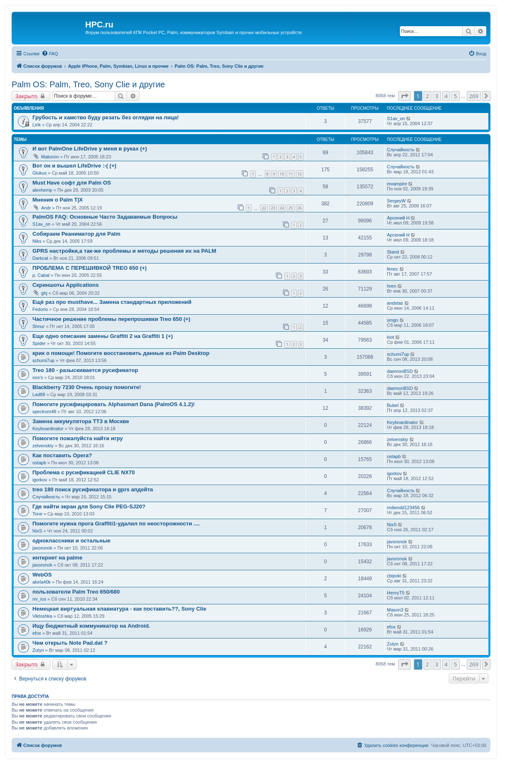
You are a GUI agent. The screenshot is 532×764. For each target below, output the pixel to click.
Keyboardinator (48, 429)
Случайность (401, 150)
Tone (37, 514)
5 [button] (455, 96)
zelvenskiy (43, 446)
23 (273, 208)
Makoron (50, 157)
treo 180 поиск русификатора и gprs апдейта (93, 489)
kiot (390, 337)
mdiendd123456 (403, 508)
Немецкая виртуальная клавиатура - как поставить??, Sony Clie (119, 609)
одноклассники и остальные (71, 541)
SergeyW (396, 201)
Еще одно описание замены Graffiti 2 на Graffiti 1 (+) (103, 336)
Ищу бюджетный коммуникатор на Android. (91, 626)
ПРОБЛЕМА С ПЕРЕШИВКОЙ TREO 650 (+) (90, 268)
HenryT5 (396, 593)
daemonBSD (400, 371)
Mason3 (395, 610)
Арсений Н (398, 218)
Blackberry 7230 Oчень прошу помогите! (87, 387)
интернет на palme (57, 558)
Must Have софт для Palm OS (72, 183)
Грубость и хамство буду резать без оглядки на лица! (106, 117)
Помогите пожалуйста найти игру (78, 438)
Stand (393, 252)
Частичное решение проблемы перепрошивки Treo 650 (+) (111, 319)
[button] (404, 96)
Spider (39, 343)
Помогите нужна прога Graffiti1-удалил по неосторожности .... (116, 524)
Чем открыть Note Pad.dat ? (70, 643)
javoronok (42, 548)
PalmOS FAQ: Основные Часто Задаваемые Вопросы (105, 217)
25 (291, 208)
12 (300, 174)
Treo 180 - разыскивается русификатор (85, 370)
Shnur (38, 326)
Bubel (393, 405)
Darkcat (40, 258)
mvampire (397, 184)
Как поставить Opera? (62, 455)
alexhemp (42, 190)
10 (282, 174)
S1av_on (396, 118)
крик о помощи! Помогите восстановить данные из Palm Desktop (121, 353)
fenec (393, 269)
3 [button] (437, 96)
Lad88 (39, 394)
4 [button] (446, 96)
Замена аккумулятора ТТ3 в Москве (81, 421)
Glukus (39, 173)
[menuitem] (50, 54)
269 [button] (474, 96)
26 (300, 208)
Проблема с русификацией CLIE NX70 (84, 472)
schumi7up (43, 360)
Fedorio (40, 309)
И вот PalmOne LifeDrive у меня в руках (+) (90, 149)
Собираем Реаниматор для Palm (76, 234)
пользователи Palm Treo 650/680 (76, 592)
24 (282, 208)
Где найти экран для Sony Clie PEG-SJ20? (89, 506)
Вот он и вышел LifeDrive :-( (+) (74, 166)
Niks (37, 241)
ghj (44, 293)
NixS (37, 531)
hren (392, 286)
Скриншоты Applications (66, 285)
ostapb (39, 463)
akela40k (42, 582)
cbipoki (394, 576)
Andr (46, 208)
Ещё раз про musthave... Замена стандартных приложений (112, 302)
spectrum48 (44, 412)
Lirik (37, 125)
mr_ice (39, 599)
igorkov (40, 480)
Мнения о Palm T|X (58, 200)
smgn (393, 320)
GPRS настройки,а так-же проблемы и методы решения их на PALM (124, 251)
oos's (38, 377)
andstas (395, 303)
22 (264, 208)
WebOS (42, 575)
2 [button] (427, 96)
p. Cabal (41, 275)
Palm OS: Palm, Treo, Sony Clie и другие (88, 84)
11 (291, 174)
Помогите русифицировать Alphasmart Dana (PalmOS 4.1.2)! (114, 404)
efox (37, 633)
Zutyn (38, 650)
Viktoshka (42, 616)
